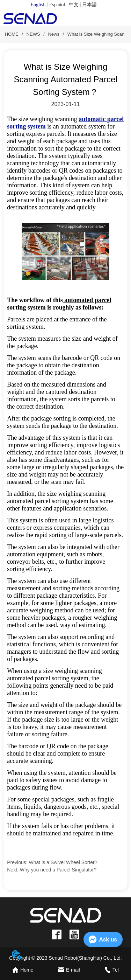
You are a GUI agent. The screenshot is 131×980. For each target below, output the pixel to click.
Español (57, 5)
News (54, 34)
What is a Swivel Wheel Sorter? (63, 862)
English (38, 5)
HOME (12, 34)
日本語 (89, 5)
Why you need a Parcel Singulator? (58, 870)
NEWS (33, 34)
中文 (74, 5)
